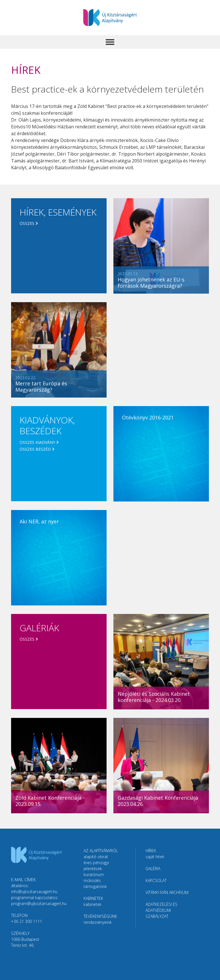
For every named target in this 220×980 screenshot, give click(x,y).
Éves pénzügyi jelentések (96, 866)
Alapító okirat (96, 857)
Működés (92, 880)
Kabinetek (93, 904)
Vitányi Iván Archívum (167, 892)
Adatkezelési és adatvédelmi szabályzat (161, 910)
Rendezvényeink (98, 922)
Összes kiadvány (37, 442)
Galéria (153, 869)
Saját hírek (155, 857)
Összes (27, 223)
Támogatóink (95, 886)
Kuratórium (94, 875)
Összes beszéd (35, 449)
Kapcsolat (156, 880)
